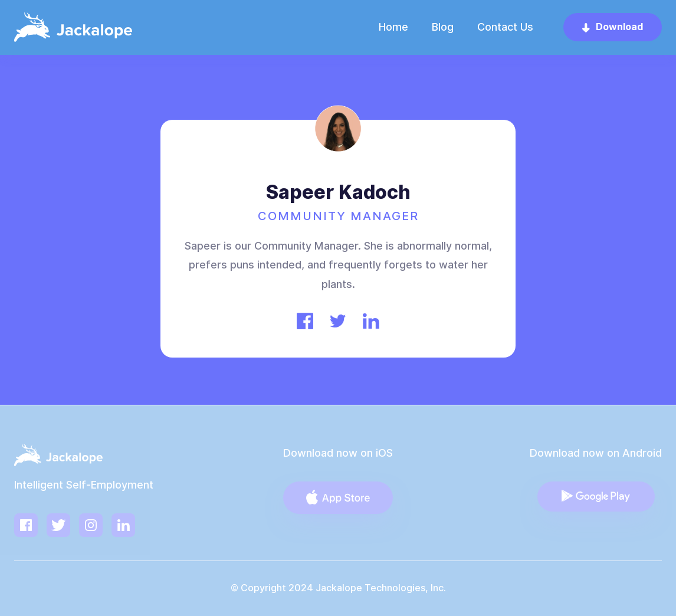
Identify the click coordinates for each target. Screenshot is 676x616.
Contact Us (505, 27)
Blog (443, 27)
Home (393, 27)
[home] (73, 27)
